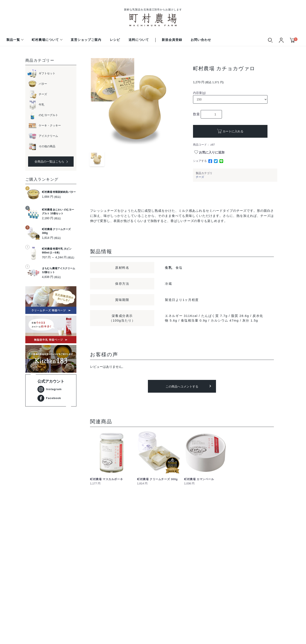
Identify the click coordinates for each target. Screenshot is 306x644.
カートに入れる (233, 131)
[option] (134, 102)
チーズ (200, 177)
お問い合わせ (201, 40)
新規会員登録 (172, 40)
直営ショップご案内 (86, 40)
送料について (139, 40)
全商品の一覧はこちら (51, 162)
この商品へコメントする (182, 386)
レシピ (115, 40)
